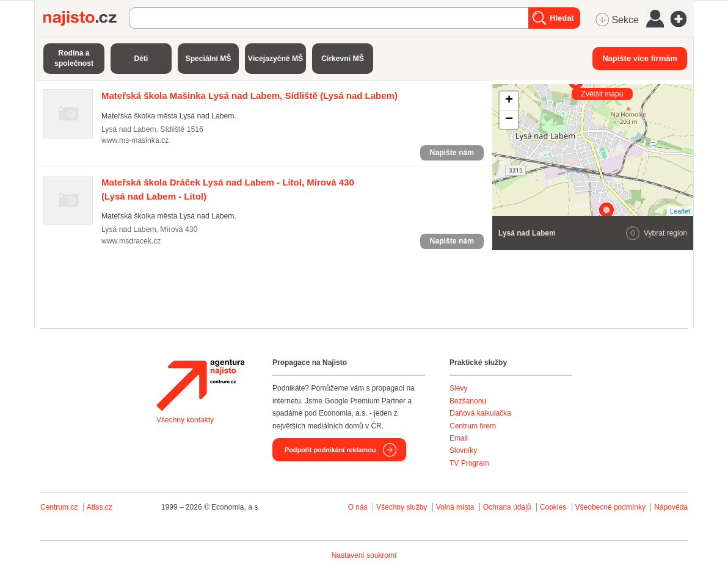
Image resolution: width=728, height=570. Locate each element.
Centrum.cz (59, 507)
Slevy (458, 388)
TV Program (469, 463)
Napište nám (452, 153)
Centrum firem (473, 426)
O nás (358, 507)
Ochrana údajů (507, 507)
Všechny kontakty (185, 420)
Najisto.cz (86, 18)
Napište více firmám (640, 58)
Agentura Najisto (200, 385)
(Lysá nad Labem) (249, 96)
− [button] (509, 120)
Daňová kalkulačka (480, 413)
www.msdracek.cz (131, 241)
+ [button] (509, 101)
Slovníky (463, 450)
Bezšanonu (468, 401)
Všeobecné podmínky (610, 507)
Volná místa (455, 507)
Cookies (553, 507)
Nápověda (671, 507)
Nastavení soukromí (364, 555)
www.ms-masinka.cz (135, 140)
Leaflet (680, 211)
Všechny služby (403, 507)
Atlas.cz (100, 507)
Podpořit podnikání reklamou (330, 450)
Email (459, 438)
